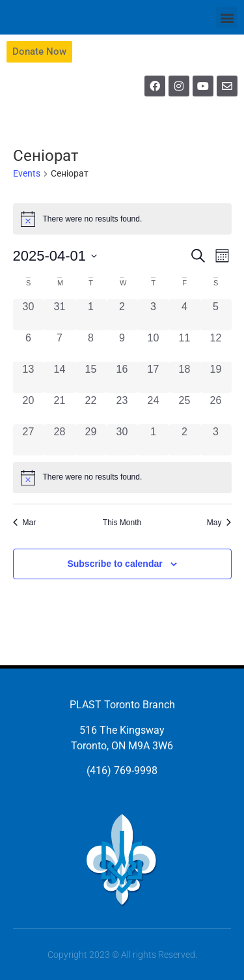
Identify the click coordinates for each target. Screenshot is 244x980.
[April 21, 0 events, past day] (60, 409)
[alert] (122, 478)
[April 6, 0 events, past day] (29, 346)
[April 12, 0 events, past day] (216, 346)
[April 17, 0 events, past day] (154, 377)
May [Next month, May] (219, 523)
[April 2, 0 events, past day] (122, 315)
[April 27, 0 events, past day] (29, 440)
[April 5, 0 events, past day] (216, 315)
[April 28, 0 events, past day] (60, 440)
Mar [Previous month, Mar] (25, 523)
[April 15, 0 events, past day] (91, 377)
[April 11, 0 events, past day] (185, 346)
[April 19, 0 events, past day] (216, 377)
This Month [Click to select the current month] (122, 523)
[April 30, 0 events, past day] (122, 440)
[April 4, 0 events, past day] (185, 315)
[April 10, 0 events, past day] (154, 346)
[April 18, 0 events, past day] (185, 377)
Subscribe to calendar (115, 564)
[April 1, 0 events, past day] (91, 315)
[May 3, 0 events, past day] (216, 440)
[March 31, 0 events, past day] (60, 315)
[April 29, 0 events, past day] (91, 440)
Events (27, 173)
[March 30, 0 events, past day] (29, 315)
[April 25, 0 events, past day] (185, 409)
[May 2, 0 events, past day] (185, 440)
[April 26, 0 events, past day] (216, 409)
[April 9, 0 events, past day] (122, 346)
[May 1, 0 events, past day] (154, 440)
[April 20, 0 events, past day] (29, 409)
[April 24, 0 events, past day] (154, 409)
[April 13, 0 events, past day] (29, 377)
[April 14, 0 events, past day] (60, 377)
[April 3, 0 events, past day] (154, 315)
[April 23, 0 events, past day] (122, 409)
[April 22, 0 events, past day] (91, 409)
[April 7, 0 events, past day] (60, 346)
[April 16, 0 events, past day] (122, 377)
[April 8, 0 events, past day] (91, 346)
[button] (227, 17)
